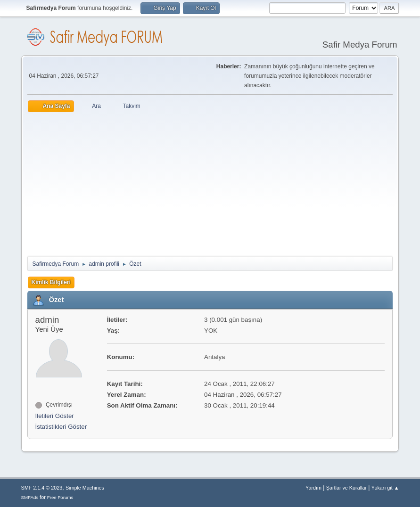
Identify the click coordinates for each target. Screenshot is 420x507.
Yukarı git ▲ (385, 488)
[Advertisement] (210, 183)
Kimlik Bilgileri (51, 282)
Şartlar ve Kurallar (346, 488)
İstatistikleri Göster (61, 427)
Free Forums (60, 497)
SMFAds (30, 497)
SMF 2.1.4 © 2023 (42, 488)
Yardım (313, 488)
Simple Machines (85, 488)
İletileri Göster (55, 416)
